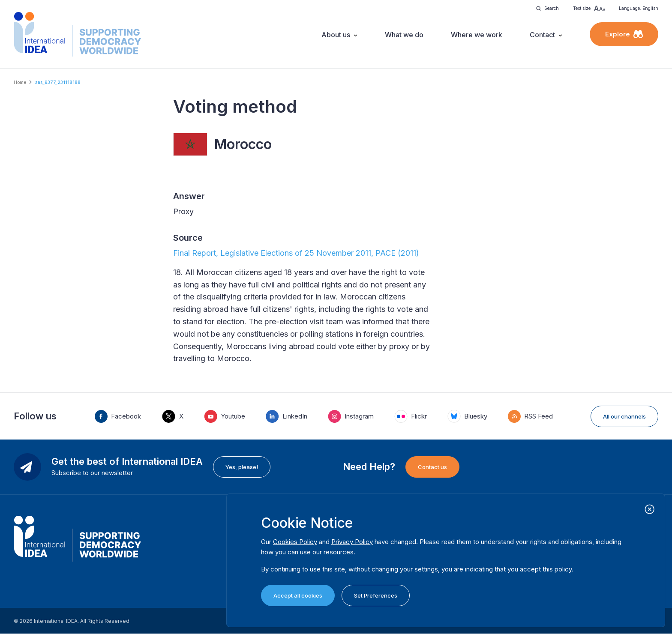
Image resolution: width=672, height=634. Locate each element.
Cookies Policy (295, 542)
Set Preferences (376, 595)
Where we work (477, 35)
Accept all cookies (298, 595)
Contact (542, 35)
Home (20, 82)
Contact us (432, 467)
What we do (404, 35)
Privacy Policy (352, 542)
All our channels (624, 416)
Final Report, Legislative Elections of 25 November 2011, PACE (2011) (296, 253)
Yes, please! (242, 467)
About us (336, 35)
